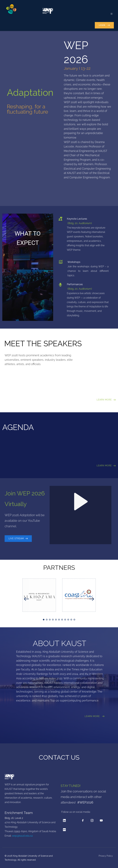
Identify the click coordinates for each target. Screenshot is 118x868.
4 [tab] (53, 620)
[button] (110, 12)
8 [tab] (65, 620)
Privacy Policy (106, 856)
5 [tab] (56, 620)
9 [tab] (68, 620)
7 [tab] (62, 620)
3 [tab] (50, 620)
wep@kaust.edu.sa (22, 836)
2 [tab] (47, 620)
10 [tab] (71, 620)
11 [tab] (74, 620)
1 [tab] (44, 620)
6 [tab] (59, 620)
